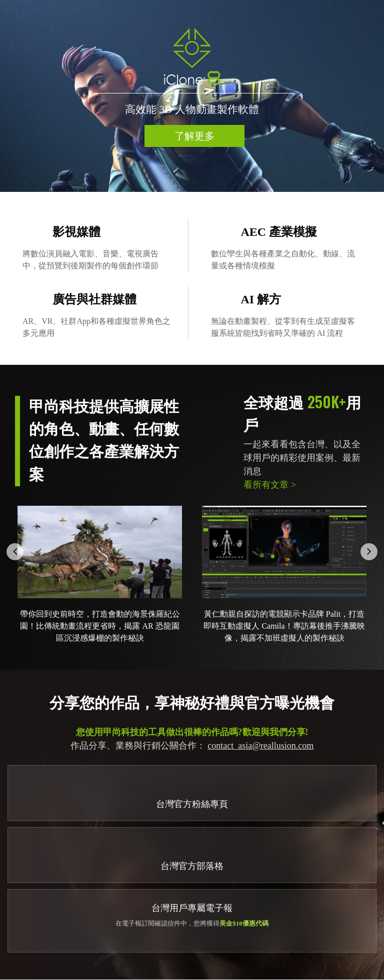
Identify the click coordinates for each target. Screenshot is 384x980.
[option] (192, 96)
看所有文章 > (270, 485)
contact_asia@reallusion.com (260, 746)
